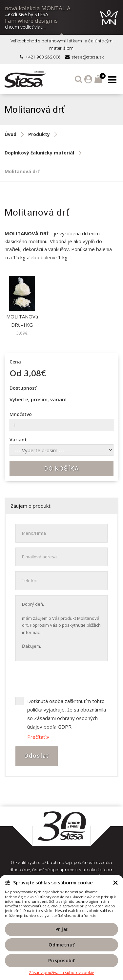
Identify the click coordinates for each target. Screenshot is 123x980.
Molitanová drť (22, 171)
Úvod (10, 134)
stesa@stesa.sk (84, 57)
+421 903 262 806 (40, 57)
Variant (18, 440)
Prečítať (38, 737)
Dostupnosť (23, 388)
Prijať (62, 929)
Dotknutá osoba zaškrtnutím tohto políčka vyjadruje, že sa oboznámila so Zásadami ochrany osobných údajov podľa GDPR (67, 714)
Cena (15, 362)
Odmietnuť (61, 945)
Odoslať (37, 756)
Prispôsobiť (61, 961)
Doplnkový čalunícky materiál (39, 153)
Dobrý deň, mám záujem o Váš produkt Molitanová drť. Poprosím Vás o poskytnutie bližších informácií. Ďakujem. (61, 628)
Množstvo (21, 414)
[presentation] (65, 679)
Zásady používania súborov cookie (61, 973)
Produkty (39, 134)
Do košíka (62, 468)
